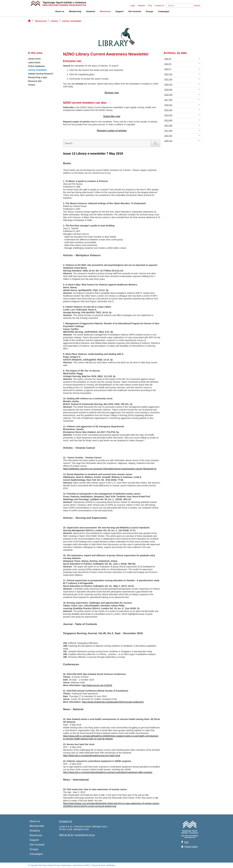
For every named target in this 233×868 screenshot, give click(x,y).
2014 (168, 115)
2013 (168, 120)
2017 (168, 100)
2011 (168, 131)
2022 (168, 74)
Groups (150, 11)
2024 (168, 64)
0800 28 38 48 (66, 835)
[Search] (180, 6)
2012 (168, 126)
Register (141, 6)
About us (60, 11)
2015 (168, 110)
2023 (168, 69)
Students (91, 11)
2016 (168, 105)
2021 (168, 79)
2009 (168, 141)
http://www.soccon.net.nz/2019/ (97, 685)
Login (133, 6)
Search (197, 6)
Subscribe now (112, 116)
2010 (168, 136)
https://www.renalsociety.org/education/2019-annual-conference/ (113, 702)
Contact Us (160, 6)
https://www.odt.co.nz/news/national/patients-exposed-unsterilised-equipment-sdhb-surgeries (108, 772)
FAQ (150, 6)
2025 (168, 59)
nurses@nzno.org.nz (85, 835)
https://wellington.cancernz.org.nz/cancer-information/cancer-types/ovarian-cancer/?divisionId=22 (110, 469)
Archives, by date (175, 53)
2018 (168, 95)
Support (120, 11)
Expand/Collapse (199, 59)
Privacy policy (191, 847)
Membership (75, 11)
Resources (105, 11)
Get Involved (135, 11)
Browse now (112, 93)
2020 (168, 85)
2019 (168, 90)
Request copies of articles (112, 131)
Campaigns (164, 11)
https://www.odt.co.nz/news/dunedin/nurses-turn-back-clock (92, 756)
